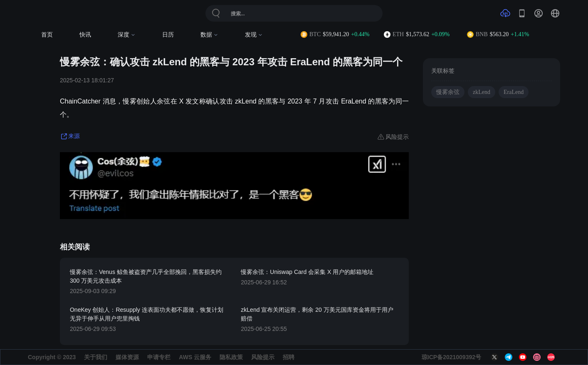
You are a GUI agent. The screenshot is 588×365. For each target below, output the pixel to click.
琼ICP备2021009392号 (451, 357)
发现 (254, 35)
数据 (209, 35)
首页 (47, 35)
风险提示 (263, 357)
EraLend (514, 92)
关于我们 (96, 357)
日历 (168, 35)
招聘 (289, 357)
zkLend (482, 92)
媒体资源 (127, 357)
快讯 (85, 35)
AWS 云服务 (195, 357)
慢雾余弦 (448, 92)
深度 (127, 35)
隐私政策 (231, 357)
